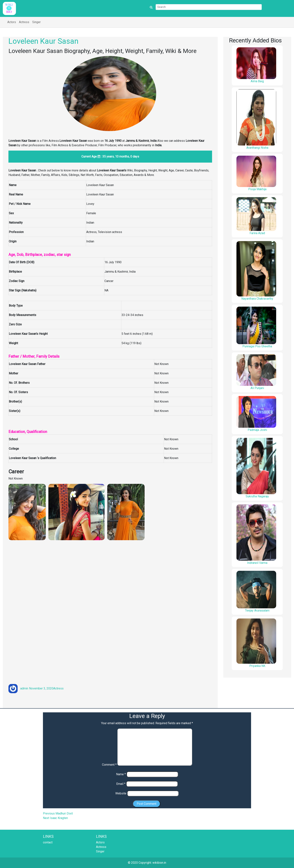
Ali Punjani (257, 388)
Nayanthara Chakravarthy (257, 299)
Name (121, 774)
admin (24, 688)
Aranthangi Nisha (257, 148)
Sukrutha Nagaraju (257, 496)
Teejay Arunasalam (257, 610)
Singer (36, 22)
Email (121, 784)
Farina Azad (257, 233)
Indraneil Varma (257, 563)
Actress (24, 22)
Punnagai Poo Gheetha (257, 346)
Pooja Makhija (257, 189)
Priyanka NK (257, 666)
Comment (109, 765)
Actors (12, 22)
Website (121, 793)
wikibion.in (159, 863)
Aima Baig (257, 81)
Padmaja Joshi (257, 430)
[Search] (209, 7)
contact (48, 842)
